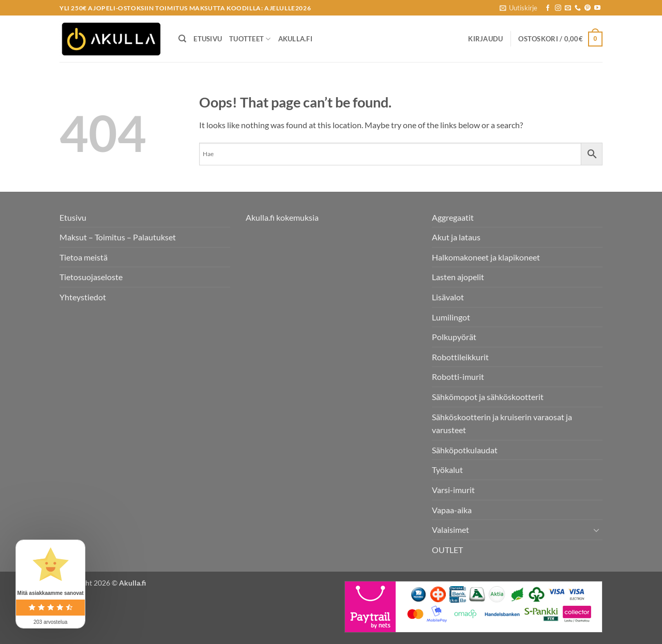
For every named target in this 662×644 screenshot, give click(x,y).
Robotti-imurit (458, 377)
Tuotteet (250, 39)
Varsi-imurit (453, 490)
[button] (518, 8)
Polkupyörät (454, 337)
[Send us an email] (568, 8)
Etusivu (208, 39)
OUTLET (447, 550)
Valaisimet (450, 530)
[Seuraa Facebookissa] (548, 8)
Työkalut (447, 470)
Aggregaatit (453, 217)
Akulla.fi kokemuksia (282, 217)
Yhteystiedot (83, 297)
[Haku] (182, 39)
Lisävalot (448, 297)
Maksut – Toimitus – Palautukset (118, 237)
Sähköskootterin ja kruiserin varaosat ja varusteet (502, 424)
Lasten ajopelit (458, 277)
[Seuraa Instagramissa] (558, 8)
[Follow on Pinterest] (588, 8)
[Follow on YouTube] (597, 8)
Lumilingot (451, 317)
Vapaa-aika (452, 510)
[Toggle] (596, 530)
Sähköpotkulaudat (465, 450)
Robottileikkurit (460, 357)
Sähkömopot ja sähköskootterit (488, 397)
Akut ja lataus (456, 237)
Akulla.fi (295, 39)
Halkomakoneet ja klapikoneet (486, 257)
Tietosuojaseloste (91, 277)
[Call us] (578, 8)
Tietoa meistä (84, 257)
